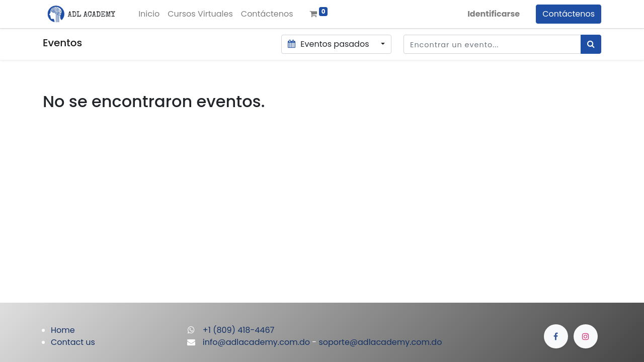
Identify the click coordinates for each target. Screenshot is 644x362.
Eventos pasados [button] (330, 44)
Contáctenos (569, 14)
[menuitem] (149, 14)
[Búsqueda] (591, 44)
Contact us (73, 342)
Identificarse (494, 14)
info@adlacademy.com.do (256, 342)
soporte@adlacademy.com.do (380, 342)
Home (63, 330)
